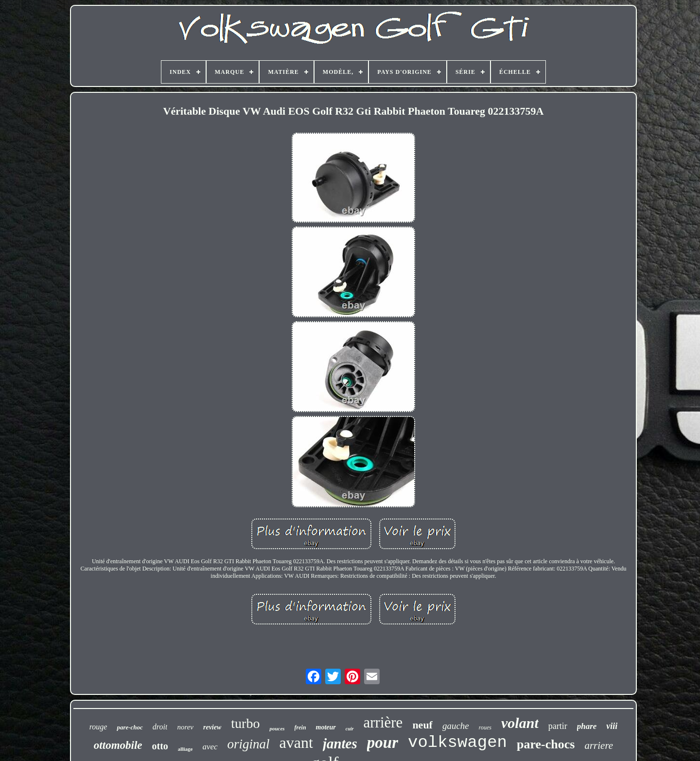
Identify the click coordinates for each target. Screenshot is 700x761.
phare (587, 726)
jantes (340, 744)
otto (160, 746)
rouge (98, 727)
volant (520, 723)
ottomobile (118, 745)
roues (485, 727)
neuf (422, 725)
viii (612, 726)
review (212, 727)
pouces (277, 728)
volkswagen (457, 743)
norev (185, 727)
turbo (245, 723)
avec (210, 747)
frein (300, 727)
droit (160, 727)
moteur (326, 727)
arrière (383, 722)
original (249, 744)
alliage (185, 749)
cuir (350, 729)
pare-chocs (546, 744)
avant (296, 743)
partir (558, 726)
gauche (456, 726)
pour (383, 743)
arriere (599, 745)
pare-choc (130, 727)
